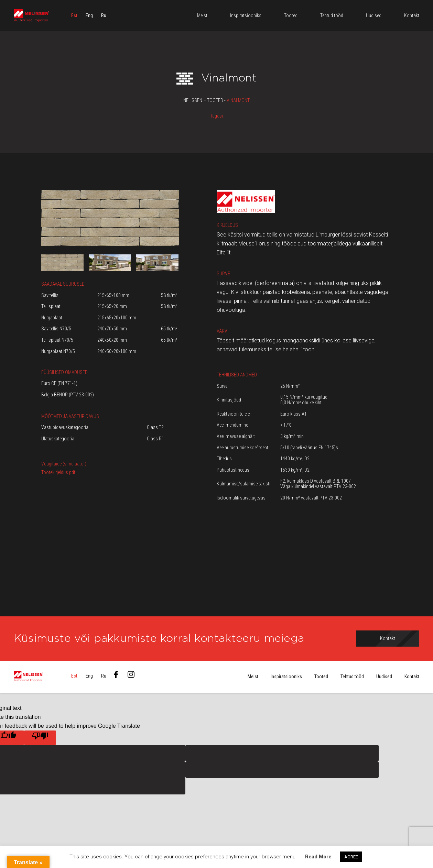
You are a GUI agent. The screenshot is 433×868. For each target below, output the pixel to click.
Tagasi (216, 116)
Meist (253, 677)
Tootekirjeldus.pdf (58, 472)
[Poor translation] (40, 738)
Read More (318, 857)
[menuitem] (74, 15)
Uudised (384, 677)
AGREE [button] (351, 857)
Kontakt (412, 677)
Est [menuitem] (74, 15)
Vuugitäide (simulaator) (64, 464)
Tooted (321, 677)
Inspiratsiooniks (286, 677)
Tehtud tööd (352, 677)
